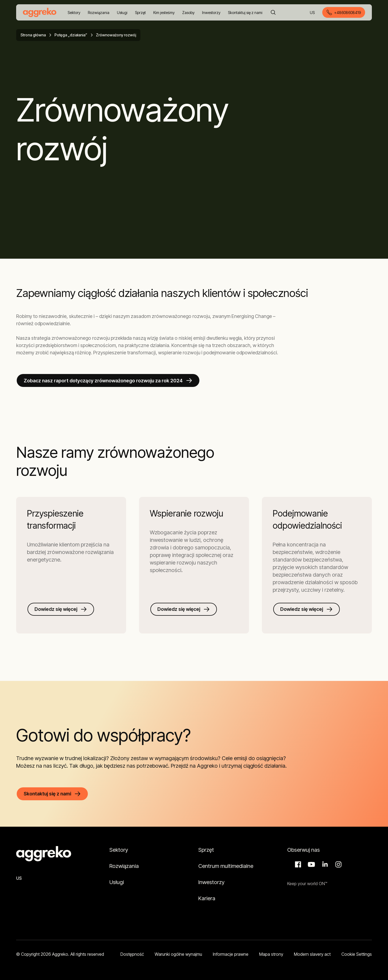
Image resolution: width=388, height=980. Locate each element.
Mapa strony (271, 954)
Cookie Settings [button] (357, 954)
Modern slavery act (312, 954)
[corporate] (40, 12)
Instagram (338, 864)
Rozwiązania (124, 866)
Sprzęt (206, 850)
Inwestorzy (211, 882)
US (313, 13)
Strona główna (33, 35)
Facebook (297, 864)
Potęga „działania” (71, 35)
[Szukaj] (273, 12)
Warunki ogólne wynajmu (178, 954)
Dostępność (132, 954)
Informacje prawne (231, 954)
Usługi (117, 882)
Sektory (119, 850)
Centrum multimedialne (226, 866)
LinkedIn (324, 864)
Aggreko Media (311, 864)
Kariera (207, 898)
